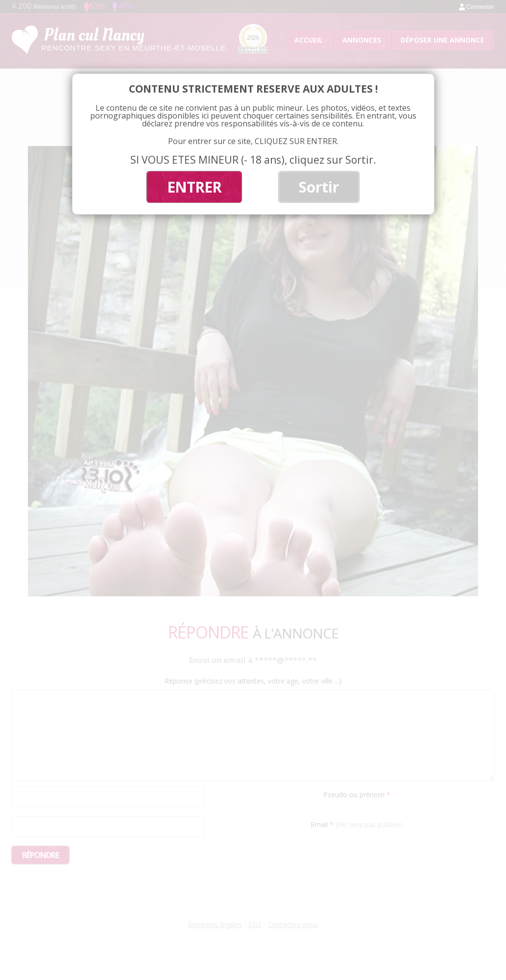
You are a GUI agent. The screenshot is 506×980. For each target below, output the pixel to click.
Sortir (319, 187)
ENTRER (194, 187)
